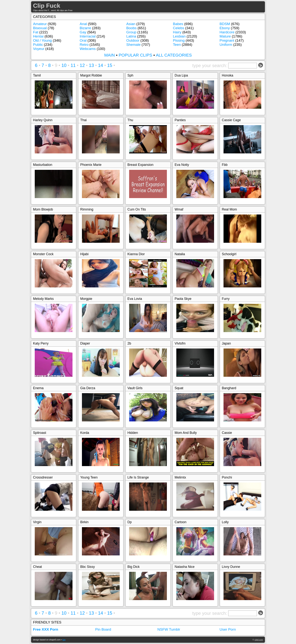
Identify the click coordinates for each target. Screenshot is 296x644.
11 (73, 65)
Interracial (88, 36)
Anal (83, 24)
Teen (177, 45)
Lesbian (179, 36)
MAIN (109, 55)
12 (82, 65)
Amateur (40, 24)
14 (101, 65)
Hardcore (227, 32)
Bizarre (85, 28)
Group (131, 32)
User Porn (228, 629)
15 (110, 65)
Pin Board (103, 629)
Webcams (88, 49)
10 (64, 65)
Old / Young (42, 40)
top (64, 640)
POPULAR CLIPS (135, 55)
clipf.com (259, 640)
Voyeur (39, 49)
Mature (225, 36)
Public (38, 45)
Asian (131, 24)
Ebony (225, 28)
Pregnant (227, 40)
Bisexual (40, 28)
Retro (84, 45)
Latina (131, 36)
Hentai (38, 36)
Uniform (226, 45)
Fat (36, 32)
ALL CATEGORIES (174, 55)
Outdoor (133, 40)
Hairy (177, 32)
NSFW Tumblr (169, 629)
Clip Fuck (47, 6)
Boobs (131, 28)
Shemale (133, 45)
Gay (83, 32)
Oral (83, 40)
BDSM (225, 24)
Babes (178, 24)
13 (91, 65)
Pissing (179, 40)
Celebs (179, 28)
